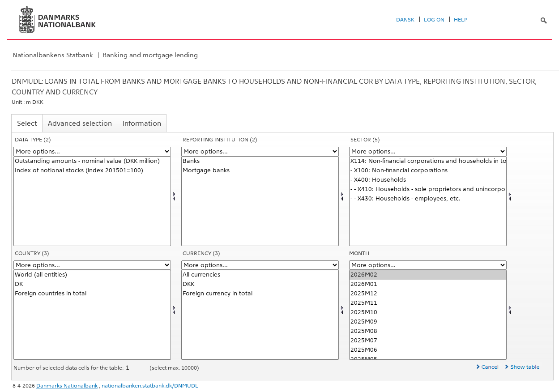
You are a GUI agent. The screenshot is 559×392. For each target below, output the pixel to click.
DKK (260, 284)
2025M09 (428, 322)
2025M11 (428, 303)
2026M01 (428, 284)
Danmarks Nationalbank (67, 386)
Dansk (405, 20)
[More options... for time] (428, 265)
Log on (434, 20)
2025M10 (428, 313)
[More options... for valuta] (260, 265)
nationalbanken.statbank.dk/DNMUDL (150, 386)
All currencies (260, 275)
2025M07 (428, 341)
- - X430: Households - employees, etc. (428, 199)
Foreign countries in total (92, 294)
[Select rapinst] (260, 201)
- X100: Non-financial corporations (428, 171)
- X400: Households (428, 180)
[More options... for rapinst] (260, 151)
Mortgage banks (260, 171)
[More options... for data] (92, 151)
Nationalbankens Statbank (53, 55)
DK (92, 284)
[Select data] (92, 201)
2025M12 (428, 294)
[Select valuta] (260, 315)
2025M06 (428, 350)
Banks (260, 161)
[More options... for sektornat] (428, 151)
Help (461, 20)
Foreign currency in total (260, 294)
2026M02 (428, 275)
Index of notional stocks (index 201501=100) (92, 171)
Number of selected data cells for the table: (69, 368)
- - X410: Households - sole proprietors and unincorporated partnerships (428, 190)
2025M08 (428, 331)
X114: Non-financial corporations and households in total (428, 161)
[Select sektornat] (428, 201)
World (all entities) (92, 275)
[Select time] (428, 315)
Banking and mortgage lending (150, 55)
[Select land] (92, 315)
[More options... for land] (92, 265)
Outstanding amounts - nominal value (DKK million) (92, 161)
